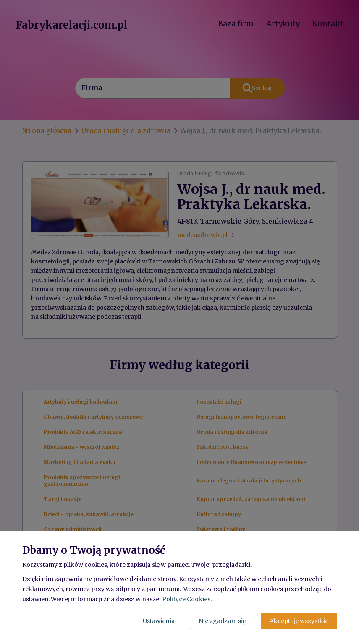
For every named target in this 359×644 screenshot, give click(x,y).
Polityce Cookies (186, 599)
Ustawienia (159, 621)
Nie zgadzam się (222, 621)
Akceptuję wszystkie (299, 621)
